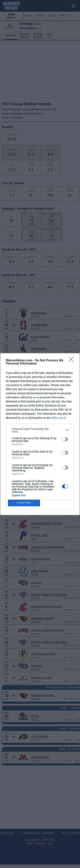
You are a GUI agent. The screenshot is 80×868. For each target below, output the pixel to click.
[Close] (72, 361)
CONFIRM (24, 503)
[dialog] (40, 434)
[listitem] (40, 430)
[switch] (65, 439)
